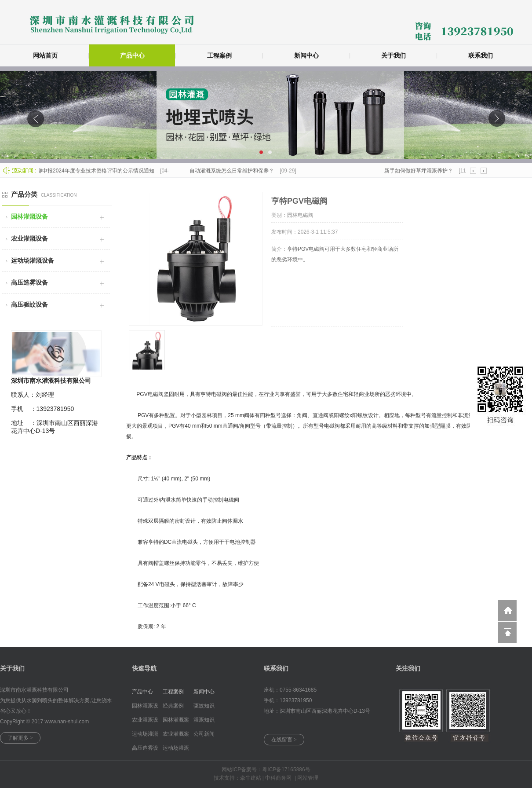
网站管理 (308, 778)
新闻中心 (306, 55)
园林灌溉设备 (29, 216)
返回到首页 (507, 611)
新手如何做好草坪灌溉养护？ (420, 171)
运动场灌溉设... (145, 736)
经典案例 (173, 706)
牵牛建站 (251, 778)
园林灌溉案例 (176, 722)
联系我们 (481, 55)
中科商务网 (278, 778)
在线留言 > (284, 740)
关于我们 (394, 55)
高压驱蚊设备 (29, 304)
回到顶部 (507, 632)
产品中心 (132, 55)
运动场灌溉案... (176, 750)
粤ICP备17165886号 (286, 770)
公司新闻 (204, 734)
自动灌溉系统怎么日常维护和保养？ (233, 171)
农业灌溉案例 (176, 736)
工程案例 (219, 55)
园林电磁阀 (300, 215)
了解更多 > (20, 738)
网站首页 (45, 55)
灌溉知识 (204, 720)
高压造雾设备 (29, 282)
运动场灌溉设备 (33, 260)
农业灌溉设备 (29, 238)
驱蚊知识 (204, 706)
